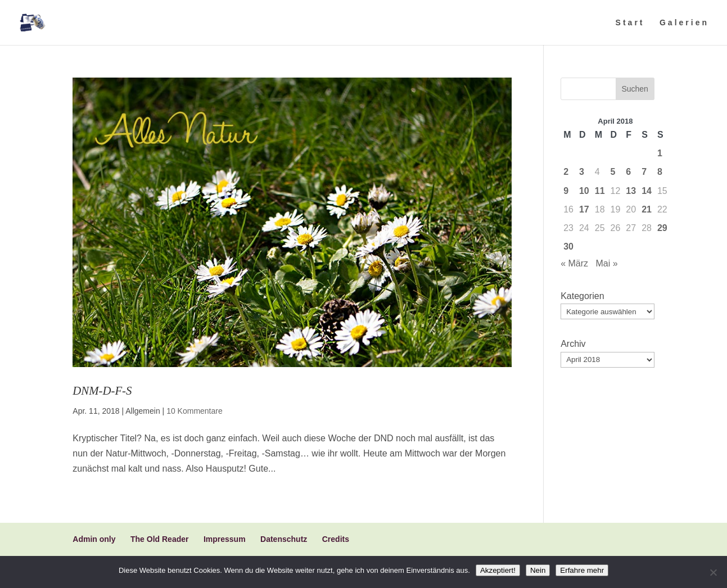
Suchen (635, 89)
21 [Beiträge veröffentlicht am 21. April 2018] (647, 209)
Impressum (225, 539)
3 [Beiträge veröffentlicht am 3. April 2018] (582, 172)
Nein (538, 570)
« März (574, 263)
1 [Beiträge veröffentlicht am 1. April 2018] (660, 153)
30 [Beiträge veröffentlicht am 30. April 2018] (568, 246)
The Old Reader (159, 539)
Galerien (684, 23)
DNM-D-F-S (102, 390)
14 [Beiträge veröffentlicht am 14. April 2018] (647, 191)
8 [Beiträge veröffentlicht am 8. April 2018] (660, 172)
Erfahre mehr (582, 570)
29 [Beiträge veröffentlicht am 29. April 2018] (662, 228)
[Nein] (713, 572)
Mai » (606, 263)
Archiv (573, 344)
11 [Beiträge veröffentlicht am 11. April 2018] (600, 191)
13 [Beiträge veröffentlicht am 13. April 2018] (631, 191)
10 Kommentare (195, 411)
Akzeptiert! (498, 570)
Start (630, 23)
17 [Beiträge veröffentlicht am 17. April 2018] (584, 209)
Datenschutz (284, 539)
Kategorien (582, 296)
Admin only (94, 539)
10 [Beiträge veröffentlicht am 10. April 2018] (584, 191)
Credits (336, 539)
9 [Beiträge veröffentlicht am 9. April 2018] (566, 191)
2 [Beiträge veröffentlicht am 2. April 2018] (566, 172)
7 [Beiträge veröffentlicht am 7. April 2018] (644, 172)
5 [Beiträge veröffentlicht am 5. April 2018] (613, 172)
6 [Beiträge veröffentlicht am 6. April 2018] (628, 172)
